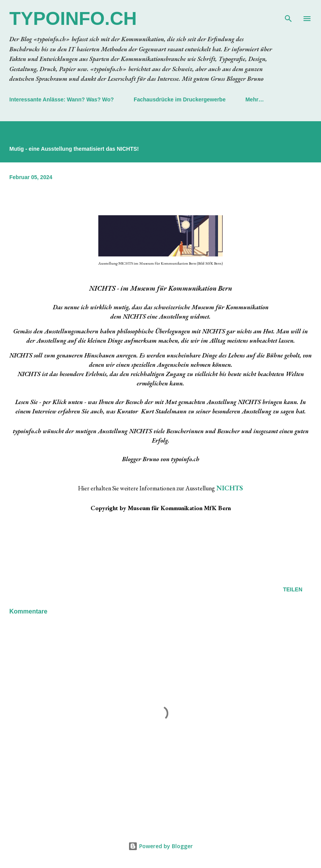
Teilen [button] (293, 589)
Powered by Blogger (160, 846)
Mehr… (254, 99)
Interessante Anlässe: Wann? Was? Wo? (62, 99)
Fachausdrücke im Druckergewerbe (180, 99)
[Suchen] (288, 14)
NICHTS (230, 488)
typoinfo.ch (73, 18)
